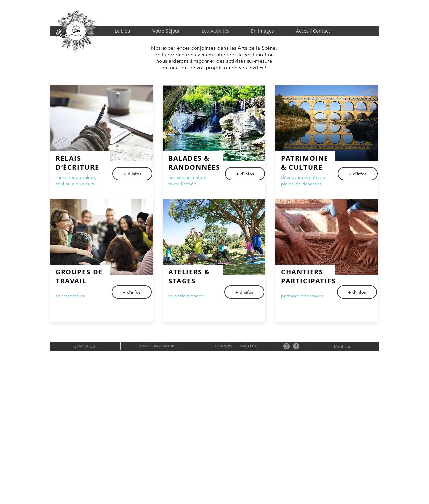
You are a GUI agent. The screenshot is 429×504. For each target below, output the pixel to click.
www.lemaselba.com (157, 346)
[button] (132, 174)
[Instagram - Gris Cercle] (286, 346)
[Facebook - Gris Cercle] (296, 346)
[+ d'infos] (245, 174)
